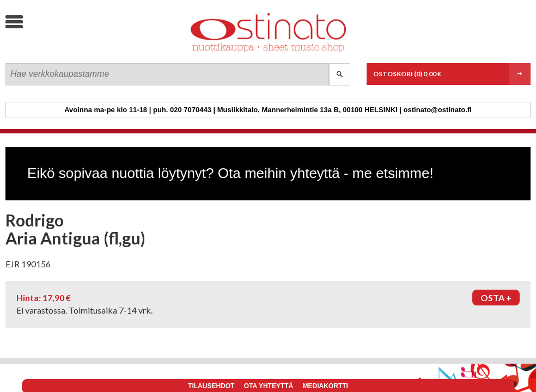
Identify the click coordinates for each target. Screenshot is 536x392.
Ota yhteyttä (269, 386)
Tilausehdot (211, 386)
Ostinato (87, 52)
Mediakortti (325, 386)
